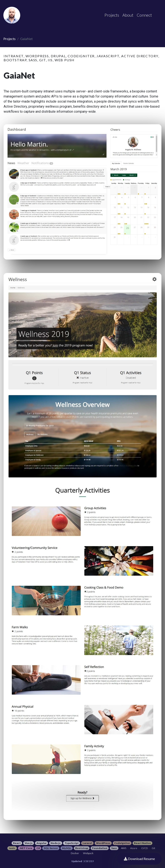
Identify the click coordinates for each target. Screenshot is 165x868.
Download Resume (139, 859)
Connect (144, 15)
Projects (9, 39)
